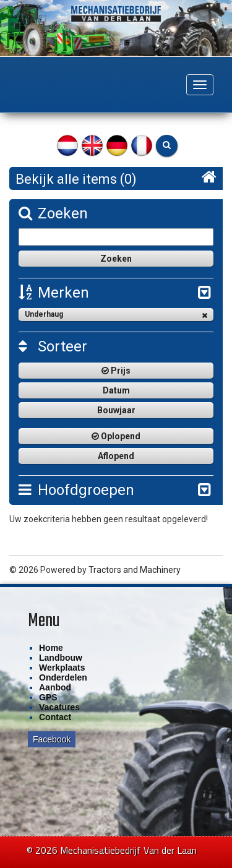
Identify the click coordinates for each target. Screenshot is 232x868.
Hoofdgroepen (76, 490)
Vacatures (59, 707)
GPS (48, 697)
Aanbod (55, 687)
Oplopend (116, 436)
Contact (55, 717)
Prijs (116, 371)
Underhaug (116, 315)
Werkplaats (62, 668)
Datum (116, 390)
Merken (54, 293)
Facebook (52, 739)
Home (51, 648)
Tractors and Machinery (135, 570)
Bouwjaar (116, 410)
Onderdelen (63, 677)
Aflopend (116, 456)
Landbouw (61, 658)
